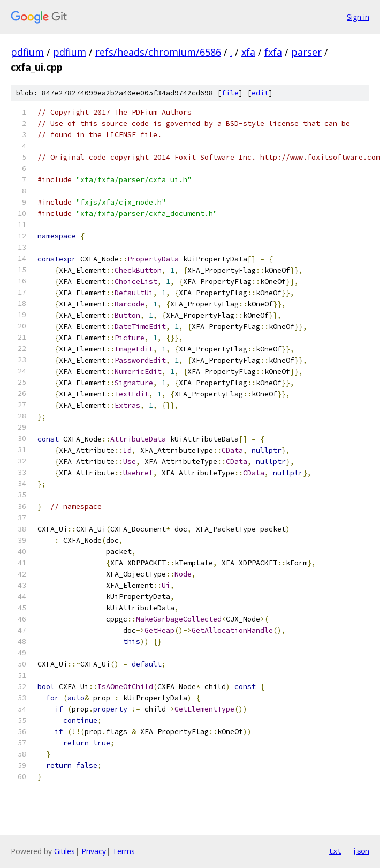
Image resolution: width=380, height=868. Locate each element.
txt (335, 851)
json (361, 851)
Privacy (94, 851)
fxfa (273, 52)
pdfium (27, 52)
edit (260, 93)
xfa (248, 52)
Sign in (358, 17)
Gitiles (64, 851)
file (230, 93)
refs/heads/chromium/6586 (158, 52)
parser (306, 52)
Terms (124, 851)
